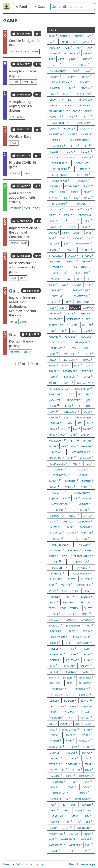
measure (87, 446)
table (74, 758)
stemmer (86, 741)
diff (66, 232)
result (56, 648)
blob (67, 94)
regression (59, 637)
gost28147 (59, 342)
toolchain (61, 793)
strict (88, 747)
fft (90, 279)
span (89, 724)
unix (88, 816)
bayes (14, 322)
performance (83, 556)
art (52, 59)
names (70, 487)
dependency (59, 221)
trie (64, 804)
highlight (70, 359)
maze (23, 278)
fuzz (52, 307)
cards (14, 243)
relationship (82, 637)
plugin (87, 579)
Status (38, 864)
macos (88, 429)
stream (73, 747)
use (89, 822)
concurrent (61, 169)
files (65, 284)
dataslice (56, 209)
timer (70, 776)
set (52, 706)
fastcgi (55, 279)
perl (57, 562)
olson (74, 515)
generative (74, 319)
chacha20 (83, 123)
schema (55, 672)
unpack (55, 822)
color (86, 151)
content (83, 175)
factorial (83, 273)
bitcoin (86, 88)
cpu (52, 192)
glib (76, 331)
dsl (90, 238)
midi (77, 463)
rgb (87, 648)
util (67, 828)
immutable (71, 371)
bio (72, 88)
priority (86, 596)
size (72, 718)
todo (87, 781)
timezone (86, 776)
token (56, 787)
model (83, 469)
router (55, 660)
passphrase (60, 544)
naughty (59, 492)
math (74, 440)
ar (90, 47)
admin (79, 36)
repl (68, 643)
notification (61, 504)
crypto (55, 198)
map (74, 435)
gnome (55, 336)
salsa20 (86, 666)
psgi (64, 608)
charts (70, 128)
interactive (85, 383)
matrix (88, 440)
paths (54, 556)
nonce (88, 498)
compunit (83, 163)
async (74, 59)
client (56, 151)
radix (71, 614)
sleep (53, 724)
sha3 (54, 712)
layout (55, 417)
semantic (86, 683)
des (76, 221)
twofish (87, 804)
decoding (85, 215)
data (88, 198)
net (66, 498)
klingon (85, 406)
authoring (81, 65)
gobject (71, 336)
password (57, 550)
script (87, 672)
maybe (53, 446)
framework (82, 296)
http (66, 365)
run (53, 666)
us (79, 822)
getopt (88, 325)
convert (84, 180)
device (54, 232)
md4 (74, 446)
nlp (76, 498)
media (57, 452)
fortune (16, 208)
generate (56, 319)
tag (88, 758)
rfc (73, 648)
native (86, 487)
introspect (57, 394)
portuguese (84, 585)
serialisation (60, 695)
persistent (60, 568)
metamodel (58, 463)
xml (89, 845)
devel (86, 227)
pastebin (74, 550)
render (55, 643)
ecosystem (84, 244)
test (53, 770)
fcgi (69, 279)
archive (55, 53)
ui (90, 810)
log (66, 429)
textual (76, 770)
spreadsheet (70, 729)
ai (53, 42)
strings (55, 752)
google (87, 336)
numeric (83, 510)
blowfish (57, 99)
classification (80, 140)
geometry (56, 325)
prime (88, 591)
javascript (74, 400)
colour (55, 157)
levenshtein (84, 417)
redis (73, 631)
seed (71, 683)
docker (77, 238)
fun (68, 302)
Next (35, 364)
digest (78, 232)
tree (53, 804)
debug (69, 215)
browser (86, 99)
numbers (59, 510)
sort (79, 724)
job (89, 400)
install (67, 383)
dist (90, 232)
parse (58, 539)
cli (27, 52)
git (64, 331)
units (74, 816)
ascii (62, 59)
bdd (71, 76)
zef (72, 851)
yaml (56, 851)
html (54, 365)
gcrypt (56, 313)
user (54, 828)
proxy (53, 608)
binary (85, 82)
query (89, 608)
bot (71, 99)
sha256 (87, 706)
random (56, 625)
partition (82, 539)
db (89, 209)
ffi (80, 279)
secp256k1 (86, 677)
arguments (72, 53)
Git (18, 864)
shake (87, 712)
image (54, 371)
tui (74, 804)
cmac (71, 151)
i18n (78, 365)
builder (86, 105)
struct (72, 752)
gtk (75, 348)
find (89, 284)
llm (90, 423)
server (87, 700)
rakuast (55, 620)
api (69, 47)
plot (72, 579)
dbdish (55, 215)
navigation (82, 492)
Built (82, 864)
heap (65, 354)
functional (84, 302)
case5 (73, 117)
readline (57, 631)
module (84, 475)
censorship (60, 123)
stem (70, 741)
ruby (88, 660)
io (72, 394)
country (55, 186)
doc (64, 238)
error (87, 261)
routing (72, 660)
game (35, 52)
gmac (88, 331)
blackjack (16, 52)
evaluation (81, 267)
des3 (88, 221)
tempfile (56, 764)
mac (77, 429)
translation (84, 799)
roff (74, 654)
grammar (83, 342)
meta (72, 458)
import (88, 371)
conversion (60, 180)
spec (53, 729)
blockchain (84, 94)
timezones (58, 781)
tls (74, 781)
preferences (71, 591)
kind (69, 406)
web (53, 839)
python (76, 608)
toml (72, 787)
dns (52, 238)
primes (55, 596)
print (70, 596)
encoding (56, 255)
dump (54, 244)
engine (15, 82)
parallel (87, 533)
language (71, 411)
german (73, 325)
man (64, 435)
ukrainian (57, 816)
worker (87, 839)
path (89, 550)
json (55, 406)
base (88, 71)
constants (60, 175)
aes (90, 36)
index (54, 377)
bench (86, 76)
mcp (65, 446)
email (70, 250)
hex (53, 359)
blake (54, 94)
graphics (58, 348)
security (56, 683)
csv (77, 198)
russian (69, 666)
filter (77, 284)
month (87, 481)
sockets (66, 724)
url (69, 822)
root (88, 654)
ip (80, 394)
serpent (70, 700)
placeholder (82, 573)
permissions (81, 562)
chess (72, 134)
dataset (83, 203)
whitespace (69, 839)
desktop (56, 227)
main (53, 435)
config (85, 169)
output (55, 527)
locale (54, 429)
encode (86, 250)
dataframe (60, 203)
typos (80, 810)
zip (87, 851)
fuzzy (63, 307)
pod (53, 585)
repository (84, 643)
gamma (88, 307)
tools (84, 793)
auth (57, 65)
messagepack (81, 452)
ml (89, 463)
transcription (60, 799)
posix (54, 591)
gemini (86, 313)
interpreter (83, 388)
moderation (60, 475)
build (69, 105)
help (75, 354)
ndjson (54, 498)
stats (70, 735)
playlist (56, 579)
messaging (56, 458)
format (58, 290)
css (67, 198)
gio (53, 331)
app (80, 47)
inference (71, 377)
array (88, 53)
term (89, 764)
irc (89, 394)
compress (59, 163)
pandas (72, 533)
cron (75, 192)
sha (63, 706)
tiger (89, 770)
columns (71, 157)
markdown (57, 440)
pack (71, 527)
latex (88, 411)
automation (59, 71)
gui (33, 82)
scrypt (54, 677)
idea (89, 365)
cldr (75, 146)
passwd (84, 544)
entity (72, 261)
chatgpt (86, 128)
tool (87, 787)
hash (53, 354)
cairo (89, 111)
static (55, 735)
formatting (81, 290)
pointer (66, 585)
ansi (87, 42)
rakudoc (86, 620)
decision (16, 352)
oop (54, 521)
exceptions (60, 273)
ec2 (67, 244)
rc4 (90, 625)
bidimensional (62, 82)
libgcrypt (56, 423)
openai (68, 521)
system (57, 758)
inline (87, 377)
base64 (56, 76)
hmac (87, 359)
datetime (75, 209)
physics (83, 568)
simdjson (57, 718)
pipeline (58, 573)
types (66, 810)
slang (87, 718)
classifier (57, 146)
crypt (88, 192)
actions (66, 36)
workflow (57, 845)
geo (89, 319)
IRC (27, 864)
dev (72, 227)
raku (87, 614)
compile (87, 157)
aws (76, 71)
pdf (66, 556)
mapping (87, 435)
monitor (72, 481)
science (72, 672)
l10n (54, 411)
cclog (87, 117)
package (86, 527)
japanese (56, 400)
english (56, 261)
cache (77, 111)
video (88, 833)
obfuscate (57, 515)
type (53, 810)
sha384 (70, 712)
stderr (86, 735)
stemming (56, 747)
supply (87, 752)
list (80, 423)
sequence (59, 689)
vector (74, 833)
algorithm (69, 42)
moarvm (60, 469)
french (55, 302)
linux (70, 423)
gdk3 (71, 313)
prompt (86, 602)
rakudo (70, 620)
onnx (88, 515)
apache (55, 47)
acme (53, 36)
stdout (55, 741)
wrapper (75, 845)
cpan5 (88, 186)
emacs (55, 250)
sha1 (74, 706)
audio (88, 59)
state (88, 729)
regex (87, 631)
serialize (84, 695)
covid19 (15, 173)
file (53, 284)
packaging (56, 533)
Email (7, 864)
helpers (88, 354)
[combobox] (73, 7)
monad (55, 481)
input (54, 383)
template (73, 764)
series (54, 700)
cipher (57, 140)
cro (63, 192)
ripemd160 (58, 654)
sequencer (82, 689)
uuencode (85, 828)
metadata (86, 458)
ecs (12, 117)
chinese (87, 134)
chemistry (57, 134)
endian (73, 255)
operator (85, 521)
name (55, 487)
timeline (56, 776)
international (60, 388)
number (84, 504)
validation (57, 833)
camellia (56, 117)
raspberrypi (75, 625)
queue (55, 614)
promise (69, 602)
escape (58, 267)
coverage (72, 186)
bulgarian (56, 111)
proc (54, 602)
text (36, 208)
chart (54, 128)
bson (54, 105)
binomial (57, 88)
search (69, 677)
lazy (68, 417)
